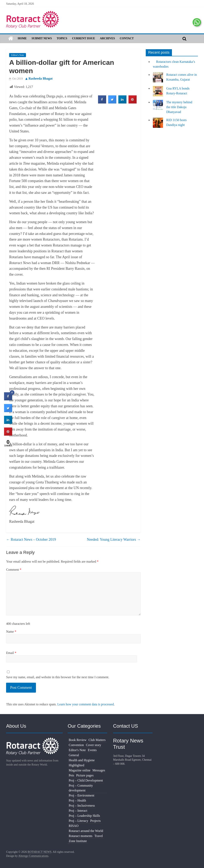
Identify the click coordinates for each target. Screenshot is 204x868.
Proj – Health (77, 800)
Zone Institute (78, 841)
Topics (62, 38)
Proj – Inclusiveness (82, 806)
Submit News (42, 38)
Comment (14, 570)
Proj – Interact (78, 811)
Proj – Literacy (78, 821)
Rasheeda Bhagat (40, 78)
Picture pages (85, 775)
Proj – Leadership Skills (84, 816)
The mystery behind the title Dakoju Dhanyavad (179, 107)
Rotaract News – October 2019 (31, 540)
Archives (107, 38)
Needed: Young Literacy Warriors (114, 540)
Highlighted (76, 765)
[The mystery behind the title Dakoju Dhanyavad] (158, 107)
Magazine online (79, 770)
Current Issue (84, 38)
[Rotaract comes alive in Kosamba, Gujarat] (158, 79)
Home (22, 38)
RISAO (73, 826)
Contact (127, 38)
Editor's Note (18, 55)
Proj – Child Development (86, 780)
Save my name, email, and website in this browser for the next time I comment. (58, 677)
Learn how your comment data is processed (86, 704)
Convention (76, 745)
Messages (99, 770)
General (74, 755)
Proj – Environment (81, 795)
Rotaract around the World (86, 831)
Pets (71, 775)
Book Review (78, 740)
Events (92, 750)
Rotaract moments (80, 836)
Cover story (93, 745)
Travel (99, 836)
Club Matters (97, 740)
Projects (95, 821)
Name (11, 632)
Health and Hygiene (82, 760)
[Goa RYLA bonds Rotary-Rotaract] (158, 93)
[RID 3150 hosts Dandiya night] (158, 125)
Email (11, 653)
